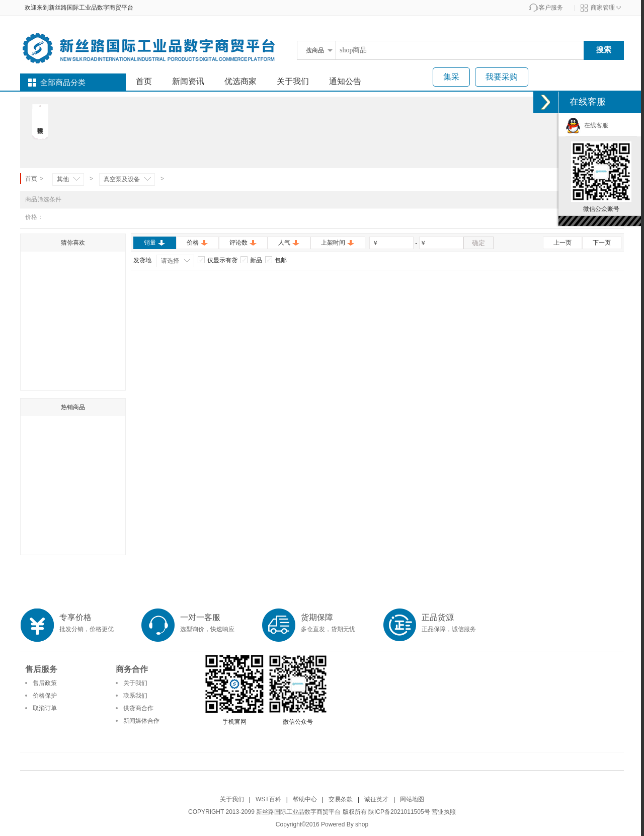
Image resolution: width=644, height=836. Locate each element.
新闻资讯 (188, 81)
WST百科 (268, 799)
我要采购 (502, 77)
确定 (478, 243)
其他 (63, 179)
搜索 (604, 50)
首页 (144, 81)
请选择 (170, 261)
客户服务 (551, 8)
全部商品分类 (63, 83)
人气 (289, 243)
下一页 (602, 243)
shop (362, 824)
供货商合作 (138, 708)
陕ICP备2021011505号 (399, 812)
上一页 (562, 243)
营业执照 (444, 812)
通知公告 (345, 81)
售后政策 (45, 683)
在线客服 (587, 125)
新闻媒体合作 (141, 721)
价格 (197, 243)
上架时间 (338, 243)
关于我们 (293, 81)
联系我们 (135, 696)
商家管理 (603, 8)
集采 (451, 77)
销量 (155, 243)
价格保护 (45, 696)
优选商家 (240, 81)
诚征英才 (376, 799)
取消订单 (45, 708)
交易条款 (341, 799)
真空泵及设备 (122, 179)
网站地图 (412, 799)
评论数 (243, 243)
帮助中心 (305, 799)
